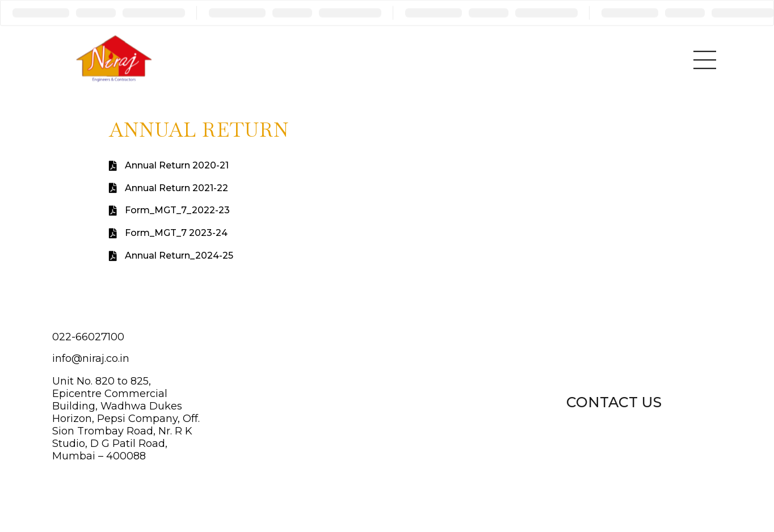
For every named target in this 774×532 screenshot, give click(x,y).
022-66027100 (88, 337)
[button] (614, 401)
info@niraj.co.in (91, 358)
